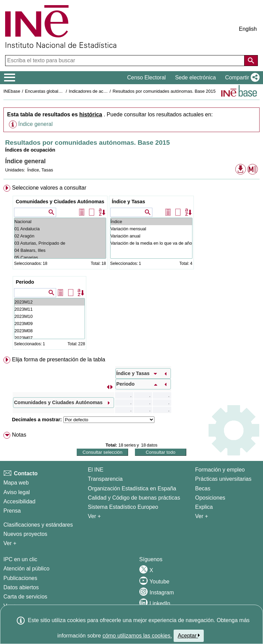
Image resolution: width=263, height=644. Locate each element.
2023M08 (49, 331)
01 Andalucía (60, 229)
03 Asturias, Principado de (60, 243)
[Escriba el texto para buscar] (126, 61)
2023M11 (49, 309)
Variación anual (151, 236)
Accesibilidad (19, 501)
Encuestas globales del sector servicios (63, 91)
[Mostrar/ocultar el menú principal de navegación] (10, 78)
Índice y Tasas (129, 202)
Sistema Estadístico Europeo (123, 507)
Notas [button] (19, 435)
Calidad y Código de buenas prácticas (134, 498)
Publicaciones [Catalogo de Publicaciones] (20, 578)
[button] (241, 78)
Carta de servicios (25, 597)
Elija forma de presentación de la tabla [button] (59, 359)
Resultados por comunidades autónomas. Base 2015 (164, 91)
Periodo (25, 282)
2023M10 (49, 316)
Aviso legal (17, 492)
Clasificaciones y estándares (38, 525)
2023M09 (49, 324)
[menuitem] (131, 269)
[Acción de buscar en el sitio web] (251, 61)
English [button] (248, 29)
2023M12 (49, 302)
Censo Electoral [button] (146, 78)
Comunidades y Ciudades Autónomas (60, 202)
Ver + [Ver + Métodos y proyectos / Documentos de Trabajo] (10, 543)
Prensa (12, 511)
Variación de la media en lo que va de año (151, 243)
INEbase (12, 91)
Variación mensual (151, 229)
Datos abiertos (21, 587)
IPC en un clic (20, 559)
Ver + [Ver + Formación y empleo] (202, 516)
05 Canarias (60, 257)
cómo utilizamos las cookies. (137, 636)
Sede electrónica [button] (195, 78)
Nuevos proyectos (25, 534)
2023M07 (49, 338)
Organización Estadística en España (132, 488)
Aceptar (189, 635)
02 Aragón (60, 236)
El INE (96, 470)
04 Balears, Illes (60, 250)
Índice (151, 222)
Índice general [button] (35, 124)
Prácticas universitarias (223, 479)
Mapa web (16, 483)
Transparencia (105, 479)
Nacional (60, 222)
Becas (203, 488)
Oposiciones (210, 498)
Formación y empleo (220, 470)
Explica (204, 507)
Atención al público (26, 569)
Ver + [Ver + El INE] (95, 516)
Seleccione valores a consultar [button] (49, 188)
